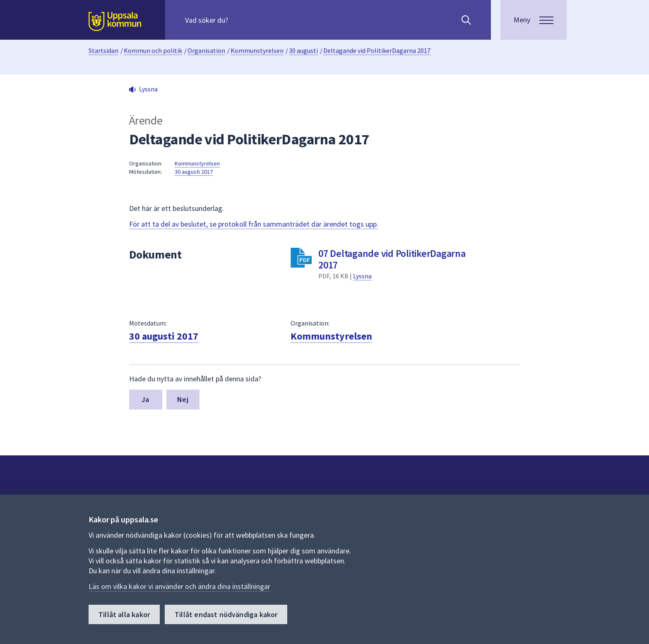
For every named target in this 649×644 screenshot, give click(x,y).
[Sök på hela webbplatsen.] (238, 20)
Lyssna (362, 276)
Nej (183, 399)
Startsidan (103, 50)
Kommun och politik (153, 50)
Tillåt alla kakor (124, 614)
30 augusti (303, 50)
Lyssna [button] (148, 89)
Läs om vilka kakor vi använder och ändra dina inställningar (179, 586)
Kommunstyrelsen (257, 50)
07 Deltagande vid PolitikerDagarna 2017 (392, 259)
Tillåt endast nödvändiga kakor (226, 614)
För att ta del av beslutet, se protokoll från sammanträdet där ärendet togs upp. (254, 224)
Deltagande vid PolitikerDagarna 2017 (377, 50)
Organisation (206, 50)
